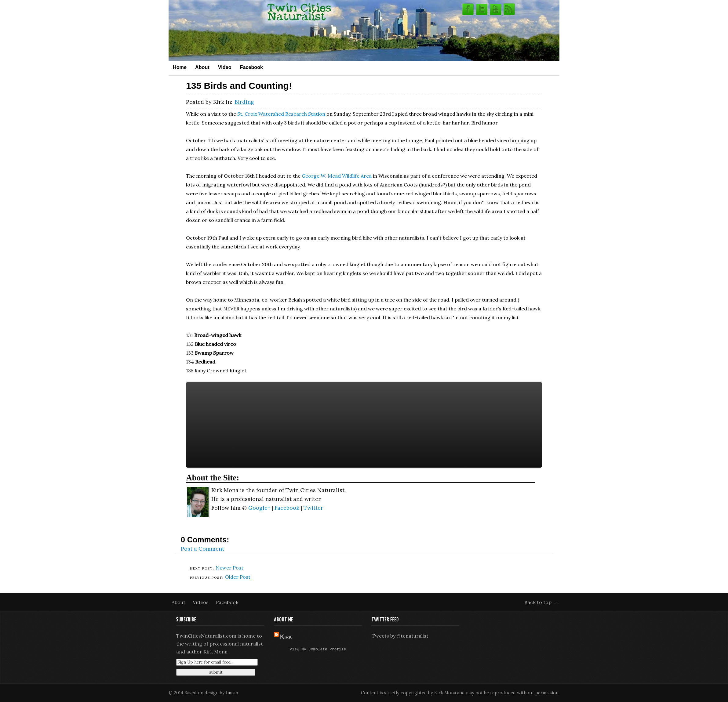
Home (180, 67)
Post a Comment (202, 549)
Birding (244, 102)
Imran (232, 693)
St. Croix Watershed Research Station (281, 114)
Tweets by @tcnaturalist (400, 636)
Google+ (260, 508)
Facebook (252, 67)
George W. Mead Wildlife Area (337, 176)
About (202, 67)
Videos (201, 602)
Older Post (238, 577)
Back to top (538, 602)
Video (225, 67)
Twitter (313, 508)
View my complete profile (318, 650)
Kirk (286, 637)
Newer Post (229, 568)
